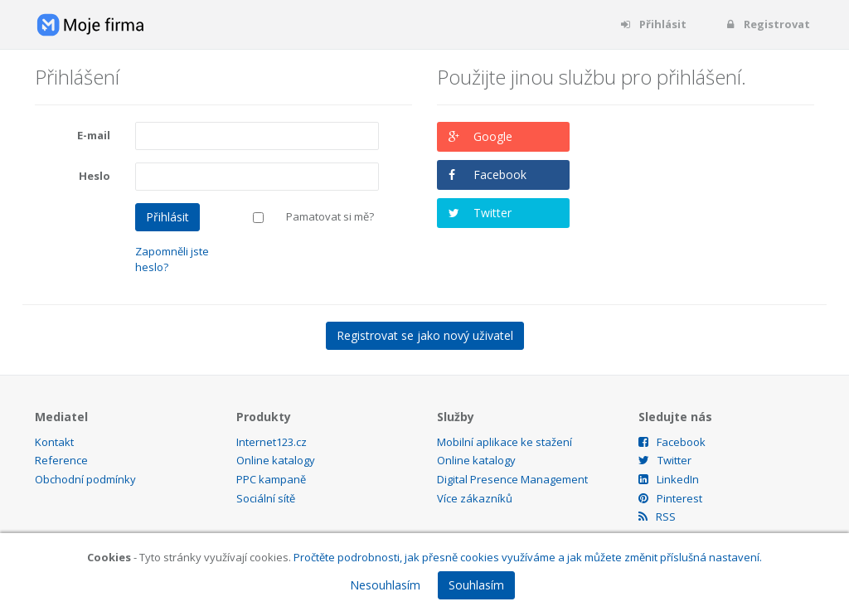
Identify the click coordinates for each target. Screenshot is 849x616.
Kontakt (54, 442)
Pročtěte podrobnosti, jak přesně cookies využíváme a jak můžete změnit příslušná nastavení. (528, 557)
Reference (61, 460)
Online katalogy (276, 460)
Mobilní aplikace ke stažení (505, 442)
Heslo (95, 176)
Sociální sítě (266, 498)
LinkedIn (669, 479)
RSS (657, 517)
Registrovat (767, 24)
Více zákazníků (475, 498)
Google (493, 136)
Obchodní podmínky (85, 479)
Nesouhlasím (385, 585)
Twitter (492, 213)
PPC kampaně (271, 479)
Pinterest (670, 498)
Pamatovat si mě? (330, 216)
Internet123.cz (272, 442)
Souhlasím (476, 585)
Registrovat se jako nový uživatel (425, 335)
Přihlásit (653, 24)
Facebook (500, 175)
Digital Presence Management (512, 479)
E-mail (94, 135)
